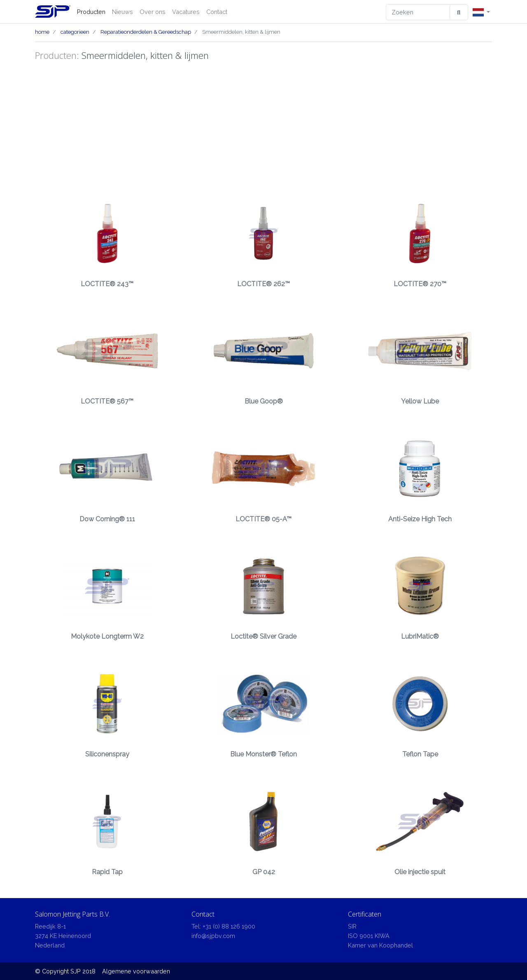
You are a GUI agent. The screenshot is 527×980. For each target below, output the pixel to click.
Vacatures (186, 12)
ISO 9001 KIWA (369, 936)
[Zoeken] (418, 12)
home (42, 32)
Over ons (153, 12)
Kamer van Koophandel (380, 945)
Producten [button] (91, 12)
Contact (217, 12)
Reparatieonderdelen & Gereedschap (146, 32)
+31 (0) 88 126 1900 (229, 926)
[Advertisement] (263, 126)
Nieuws (122, 12)
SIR (352, 926)
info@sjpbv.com (213, 936)
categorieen (75, 32)
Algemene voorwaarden (136, 971)
